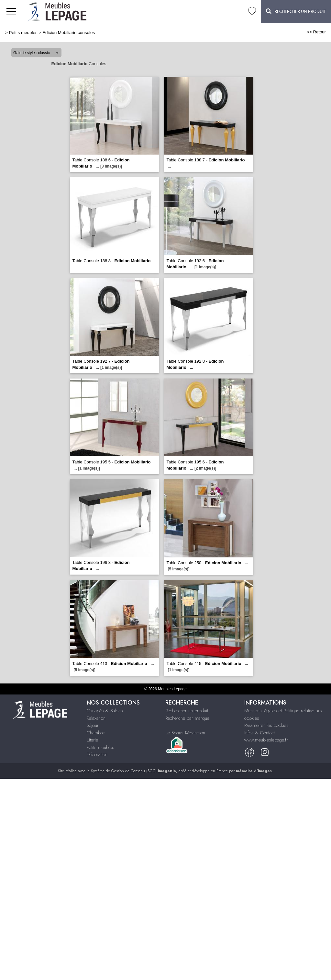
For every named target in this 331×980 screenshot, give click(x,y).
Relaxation (96, 718)
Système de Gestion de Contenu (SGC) (133, 771)
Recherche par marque (187, 718)
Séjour (93, 725)
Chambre (96, 733)
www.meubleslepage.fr (266, 740)
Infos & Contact (259, 733)
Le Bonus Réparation (185, 733)
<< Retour (316, 32)
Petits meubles (23, 33)
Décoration (97, 754)
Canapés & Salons (105, 711)
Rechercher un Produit (296, 11)
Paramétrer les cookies (266, 725)
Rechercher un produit (187, 711)
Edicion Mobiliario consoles (69, 33)
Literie (92, 740)
